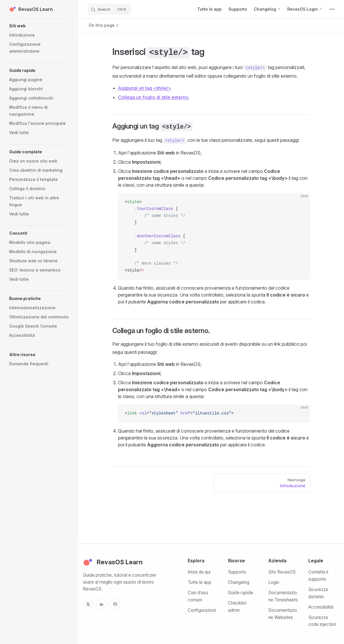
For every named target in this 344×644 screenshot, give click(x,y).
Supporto (237, 572)
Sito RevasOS (282, 572)
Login (274, 582)
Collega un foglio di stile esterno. (154, 97)
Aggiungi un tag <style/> (145, 88)
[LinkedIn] (102, 604)
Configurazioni (202, 610)
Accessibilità (321, 607)
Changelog (239, 582)
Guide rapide (241, 593)
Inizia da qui (199, 572)
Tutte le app (199, 582)
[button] (39, 26)
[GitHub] (115, 604)
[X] (88, 604)
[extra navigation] (332, 9)
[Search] (109, 9)
